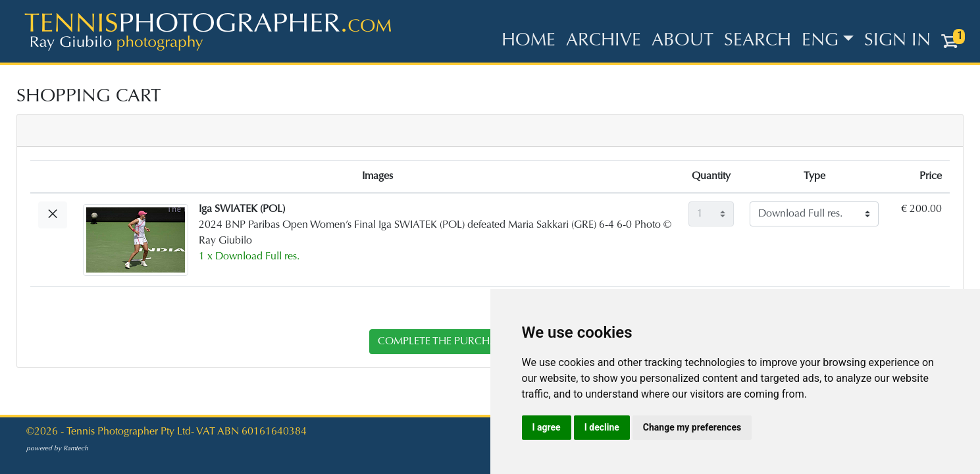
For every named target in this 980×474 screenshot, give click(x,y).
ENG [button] (820, 41)
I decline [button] (602, 427)
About (683, 41)
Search (758, 41)
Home (529, 41)
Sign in (897, 41)
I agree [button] (547, 427)
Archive (604, 41)
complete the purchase (443, 342)
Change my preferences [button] (692, 427)
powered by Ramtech (57, 449)
